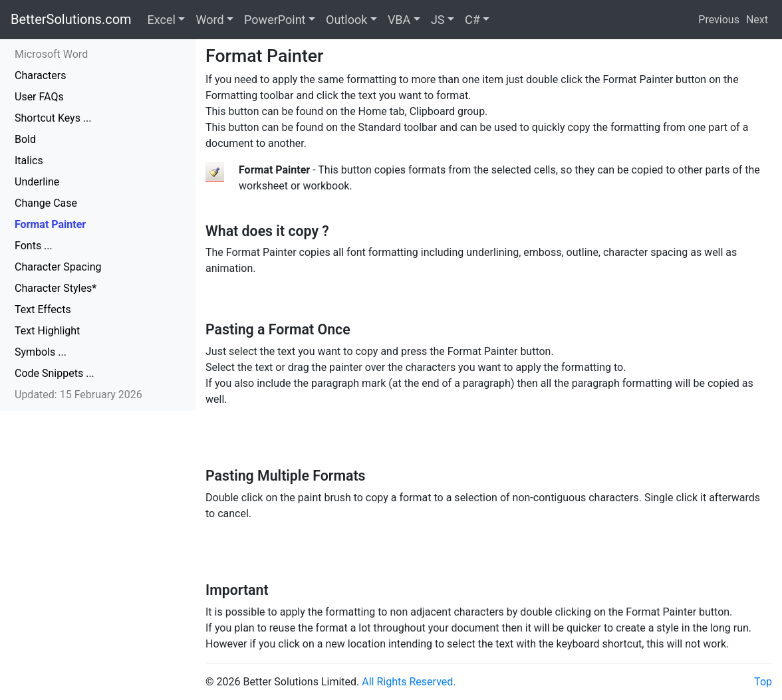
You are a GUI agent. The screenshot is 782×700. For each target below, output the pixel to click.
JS (438, 20)
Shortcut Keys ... (53, 118)
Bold (25, 139)
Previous (719, 20)
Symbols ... (41, 352)
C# (472, 20)
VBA (399, 20)
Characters (41, 75)
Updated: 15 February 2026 (78, 395)
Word (209, 20)
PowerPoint (275, 20)
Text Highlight (47, 331)
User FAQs (39, 97)
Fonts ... (34, 246)
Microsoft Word (51, 54)
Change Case (46, 203)
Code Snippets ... (55, 373)
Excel (162, 20)
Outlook (346, 20)
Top (763, 682)
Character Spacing (58, 267)
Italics (29, 161)
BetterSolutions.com (71, 19)
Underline (37, 182)
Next (757, 20)
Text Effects (43, 309)
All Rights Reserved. (409, 682)
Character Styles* (56, 288)
